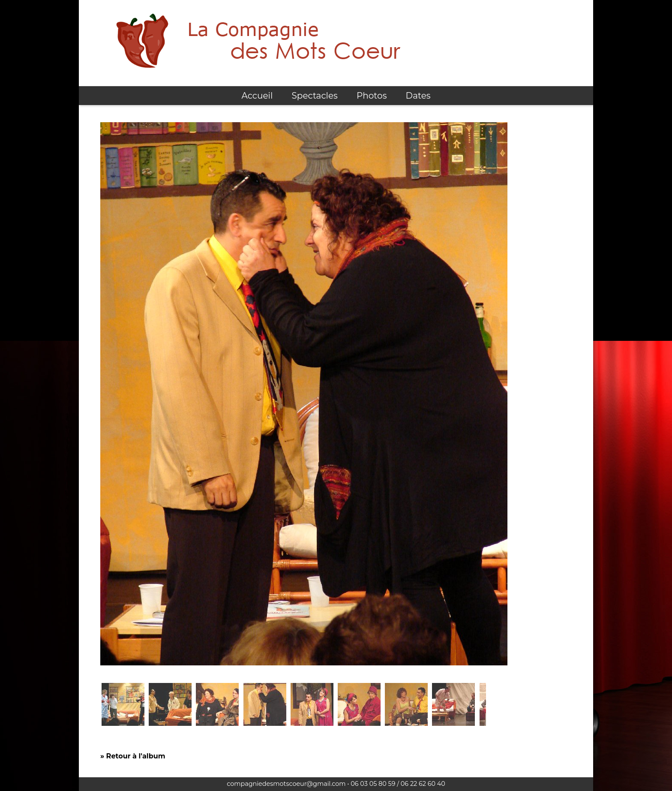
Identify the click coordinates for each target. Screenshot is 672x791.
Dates (418, 96)
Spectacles (315, 96)
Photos (372, 96)
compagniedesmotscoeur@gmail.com (286, 784)
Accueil (257, 96)
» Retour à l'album (133, 756)
